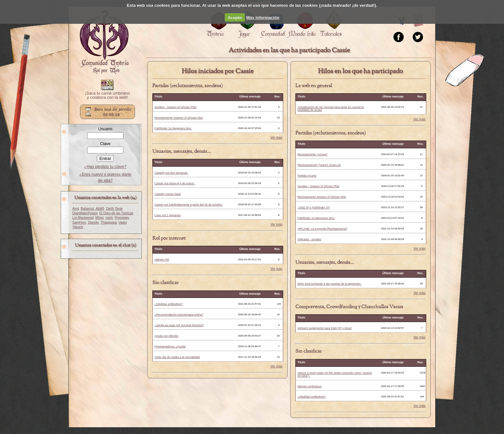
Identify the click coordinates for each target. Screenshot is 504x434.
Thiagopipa (109, 222)
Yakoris (78, 227)
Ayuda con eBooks (166, 336)
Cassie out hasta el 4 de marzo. (175, 183)
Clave (105, 144)
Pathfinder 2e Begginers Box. (173, 128)
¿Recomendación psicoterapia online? (179, 315)
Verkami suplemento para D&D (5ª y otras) (324, 328)
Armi (76, 209)
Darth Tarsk (114, 209)
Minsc (100, 218)
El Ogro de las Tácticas (116, 213)
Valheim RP (162, 260)
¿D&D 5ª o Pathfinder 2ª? (314, 208)
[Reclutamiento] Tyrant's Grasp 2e (319, 165)
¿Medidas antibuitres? (168, 304)
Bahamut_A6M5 (92, 209)
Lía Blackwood (83, 218)
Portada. (104, 42)
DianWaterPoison (85, 213)
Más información (263, 18)
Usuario (105, 129)
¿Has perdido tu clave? (105, 166)
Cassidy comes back (167, 194)
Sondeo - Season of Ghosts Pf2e (175, 107)
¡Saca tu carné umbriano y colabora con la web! (107, 96)
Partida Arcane (307, 176)
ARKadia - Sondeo (309, 239)
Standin (93, 222)
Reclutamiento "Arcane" (312, 154)
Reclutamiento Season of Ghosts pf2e (179, 118)
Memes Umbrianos (309, 386)
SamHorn (79, 222)
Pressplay (122, 218)
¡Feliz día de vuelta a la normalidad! (177, 357)
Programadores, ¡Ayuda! (170, 346)
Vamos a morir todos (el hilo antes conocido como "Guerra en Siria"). (334, 374)
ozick (109, 218)
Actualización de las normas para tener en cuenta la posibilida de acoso (330, 109)
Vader (123, 222)
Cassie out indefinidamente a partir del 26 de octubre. (189, 205)
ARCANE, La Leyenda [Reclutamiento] (322, 229)
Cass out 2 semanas (167, 215)
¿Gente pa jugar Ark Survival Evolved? (179, 325)
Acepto (235, 18)
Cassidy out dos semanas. (171, 173)
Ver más (276, 138)
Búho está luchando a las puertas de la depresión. (329, 284)
